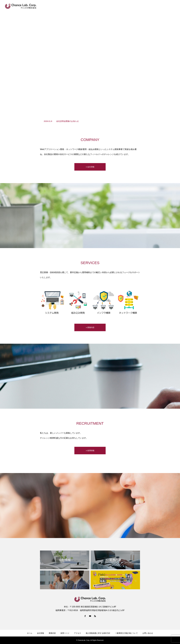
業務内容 (109, 6)
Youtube (121, 6)
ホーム (30, 633)
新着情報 (86, 6)
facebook (145, 6)
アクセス (157, 6)
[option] (90, 121)
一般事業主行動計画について (126, 633)
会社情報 (98, 6)
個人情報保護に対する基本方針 (98, 633)
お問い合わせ (170, 6)
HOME (76, 6)
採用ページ (133, 6)
